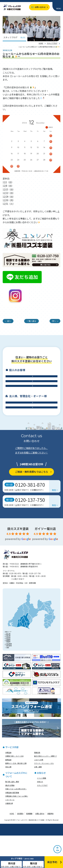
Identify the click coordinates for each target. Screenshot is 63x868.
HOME (41, 43)
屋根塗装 (8, 792)
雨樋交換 (37, 785)
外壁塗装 (8, 785)
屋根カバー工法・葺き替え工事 (16, 796)
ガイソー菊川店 (45, 561)
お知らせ (40, 814)
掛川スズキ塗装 (18, 561)
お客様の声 (9, 836)
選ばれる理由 (10, 818)
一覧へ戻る (32, 321)
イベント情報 (41, 810)
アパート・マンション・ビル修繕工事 (30, 425)
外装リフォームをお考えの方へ (16, 821)
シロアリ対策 (39, 792)
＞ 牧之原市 (8, 676)
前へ (9, 321)
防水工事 (30, 402)
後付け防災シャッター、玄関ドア (45, 788)
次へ (54, 321)
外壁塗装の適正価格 (12, 825)
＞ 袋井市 (8, 670)
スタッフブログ (52, 43)
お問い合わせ (40, 7)
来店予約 (50, 846)
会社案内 (20, 846)
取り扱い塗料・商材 (12, 814)
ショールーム (10, 832)
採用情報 (29, 846)
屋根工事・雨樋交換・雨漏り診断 (30, 391)
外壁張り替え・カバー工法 (14, 788)
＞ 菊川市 (8, 668)
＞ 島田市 (8, 672)
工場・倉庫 (30, 437)
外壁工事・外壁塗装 (30, 379)
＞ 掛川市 (8, 666)
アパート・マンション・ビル (44, 796)
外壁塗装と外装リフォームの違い (17, 828)
